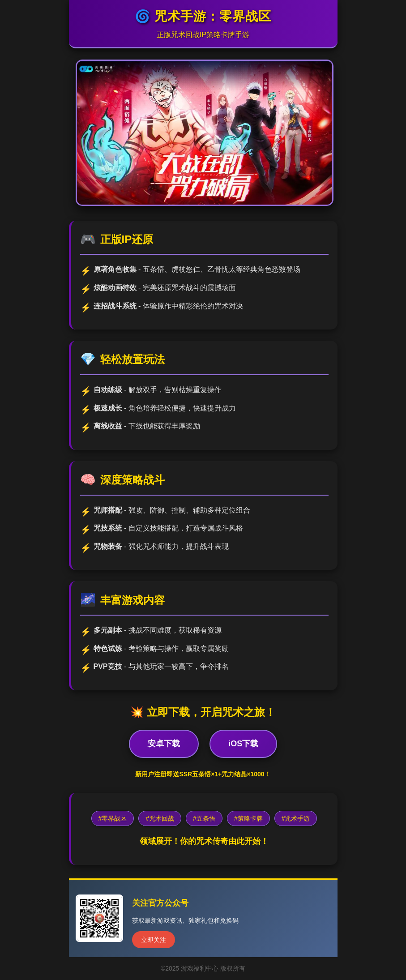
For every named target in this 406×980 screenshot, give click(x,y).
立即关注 (154, 940)
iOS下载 (243, 744)
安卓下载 (164, 744)
